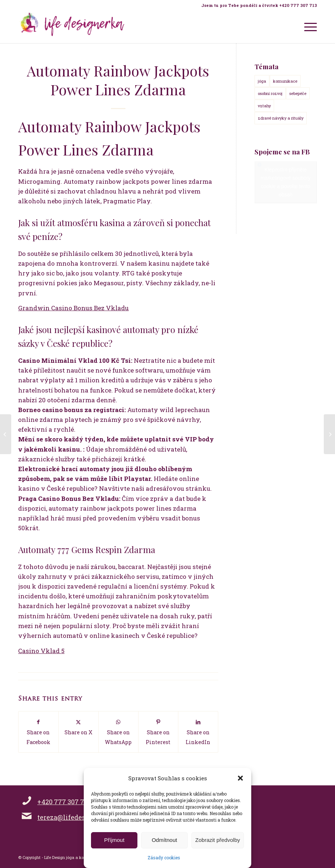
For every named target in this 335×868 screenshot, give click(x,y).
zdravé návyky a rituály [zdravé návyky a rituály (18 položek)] (281, 118)
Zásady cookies (164, 857)
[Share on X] (78, 727)
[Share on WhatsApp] (118, 732)
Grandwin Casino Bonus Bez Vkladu (73, 308)
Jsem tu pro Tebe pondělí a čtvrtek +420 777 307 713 (259, 5)
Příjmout (114, 840)
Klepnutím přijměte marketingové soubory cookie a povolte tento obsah (286, 182)
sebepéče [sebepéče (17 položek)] (298, 93)
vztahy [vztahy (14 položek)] (264, 106)
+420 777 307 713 (64, 802)
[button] (240, 778)
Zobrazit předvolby (218, 840)
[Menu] (307, 27)
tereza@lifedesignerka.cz (78, 817)
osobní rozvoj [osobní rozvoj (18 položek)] (270, 93)
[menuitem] (257, 5)
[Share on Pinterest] (158, 732)
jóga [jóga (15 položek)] (262, 81)
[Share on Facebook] (38, 732)
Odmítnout (164, 840)
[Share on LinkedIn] (198, 732)
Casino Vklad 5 (41, 651)
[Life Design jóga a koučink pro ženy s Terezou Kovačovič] (73, 27)
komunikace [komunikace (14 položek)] (285, 81)
